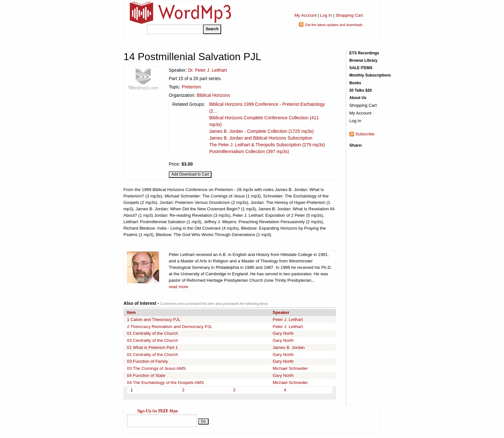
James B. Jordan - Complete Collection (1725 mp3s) (261, 131)
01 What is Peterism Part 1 (153, 347)
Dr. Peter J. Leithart (207, 70)
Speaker (281, 312)
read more (179, 287)
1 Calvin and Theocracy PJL (154, 319)
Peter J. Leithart (288, 319)
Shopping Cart (349, 15)
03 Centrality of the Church (153, 340)
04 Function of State (146, 375)
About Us (358, 98)
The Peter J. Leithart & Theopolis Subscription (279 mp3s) (267, 145)
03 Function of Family (147, 361)
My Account (306, 15)
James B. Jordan (289, 347)
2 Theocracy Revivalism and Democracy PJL (170, 327)
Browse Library (363, 60)
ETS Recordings (364, 53)
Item (131, 312)
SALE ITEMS (361, 68)
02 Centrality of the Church (153, 355)
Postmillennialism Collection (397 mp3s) (249, 151)
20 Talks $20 (361, 90)
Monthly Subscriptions (370, 75)
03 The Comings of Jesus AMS (156, 368)
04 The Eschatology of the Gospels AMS (165, 383)
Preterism (191, 87)
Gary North (283, 333)
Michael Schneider (290, 368)
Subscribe (365, 134)
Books (355, 83)
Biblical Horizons (213, 95)
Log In (326, 15)
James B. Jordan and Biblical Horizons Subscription (261, 138)
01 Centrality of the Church (153, 333)
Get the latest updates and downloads (334, 25)
